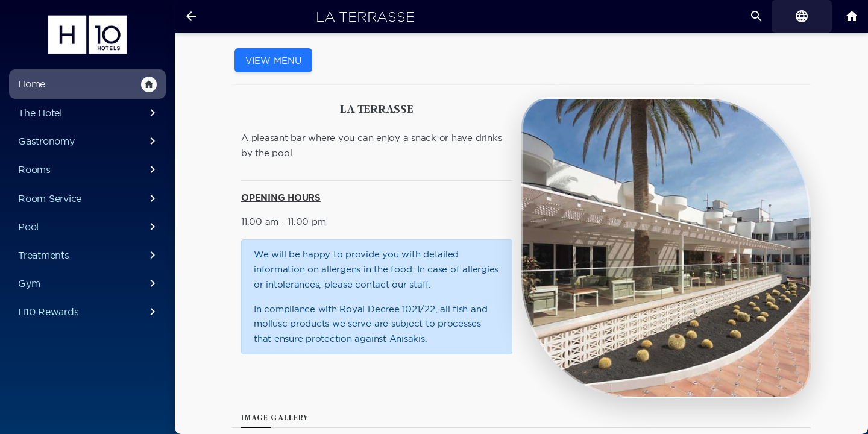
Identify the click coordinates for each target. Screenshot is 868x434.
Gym (89, 283)
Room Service (89, 198)
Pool (89, 227)
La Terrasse (365, 17)
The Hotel (89, 113)
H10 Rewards (89, 312)
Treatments (89, 255)
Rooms (89, 169)
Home (87, 84)
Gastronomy (89, 141)
